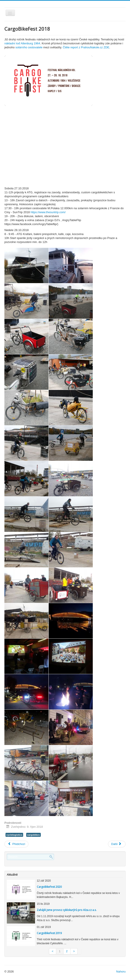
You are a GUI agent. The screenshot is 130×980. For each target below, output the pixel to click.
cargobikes (33, 835)
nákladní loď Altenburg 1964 (22, 43)
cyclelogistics (14, 835)
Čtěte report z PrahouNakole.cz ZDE (86, 47)
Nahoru (121, 972)
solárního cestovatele (29, 47)
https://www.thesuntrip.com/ (48, 212)
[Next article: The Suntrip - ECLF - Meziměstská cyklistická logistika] (117, 844)
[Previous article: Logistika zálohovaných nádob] (16, 844)
